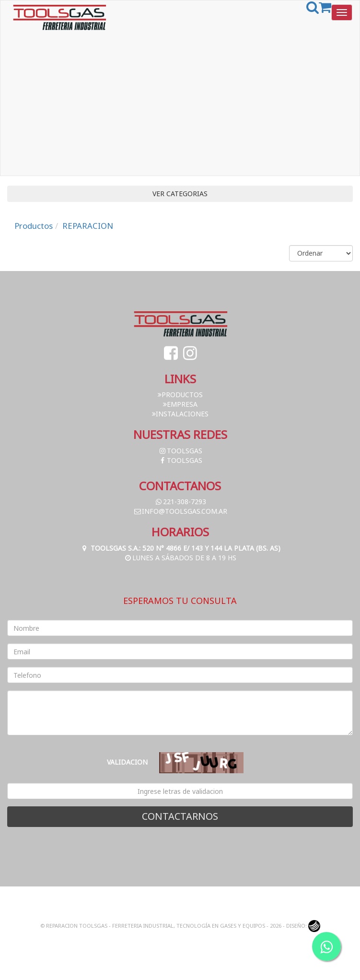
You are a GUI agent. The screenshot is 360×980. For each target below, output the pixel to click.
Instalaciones (180, 414)
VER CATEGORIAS (180, 194)
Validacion (127, 762)
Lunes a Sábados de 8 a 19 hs (180, 558)
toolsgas (180, 451)
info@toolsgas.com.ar (180, 511)
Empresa (180, 404)
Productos (34, 226)
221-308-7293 (180, 502)
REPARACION (88, 226)
